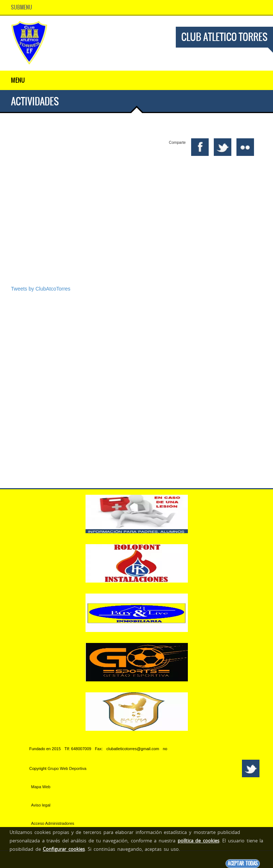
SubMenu (22, 7)
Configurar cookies (64, 849)
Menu (18, 80)
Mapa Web (41, 787)
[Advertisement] (136, 229)
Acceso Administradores (53, 823)
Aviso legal (41, 805)
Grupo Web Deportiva (67, 768)
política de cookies (198, 841)
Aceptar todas (243, 863)
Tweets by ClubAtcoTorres (41, 289)
